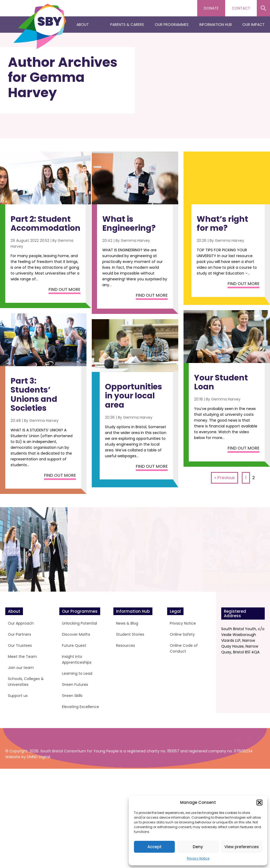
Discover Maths (76, 634)
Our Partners (20, 634)
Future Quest (74, 645)
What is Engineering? (129, 224)
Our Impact (254, 25)
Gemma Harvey (44, 421)
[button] (259, 803)
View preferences (242, 847)
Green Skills (72, 696)
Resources (126, 645)
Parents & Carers (127, 25)
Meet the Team (22, 657)
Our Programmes (172, 25)
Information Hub (216, 25)
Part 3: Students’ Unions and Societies (34, 395)
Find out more (64, 290)
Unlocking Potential (79, 623)
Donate (211, 8)
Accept (155, 847)
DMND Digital (38, 856)
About (83, 25)
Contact (241, 8)
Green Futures (75, 685)
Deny (198, 847)
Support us (18, 696)
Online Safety (182, 634)
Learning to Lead (77, 673)
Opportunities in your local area (134, 396)
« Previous (225, 478)
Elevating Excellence (81, 707)
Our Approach (21, 623)
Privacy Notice (198, 858)
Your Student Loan (221, 382)
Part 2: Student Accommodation (45, 224)
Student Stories (130, 634)
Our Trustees (20, 645)
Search (263, 8)
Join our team (21, 668)
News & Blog (127, 623)
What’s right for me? (222, 224)
